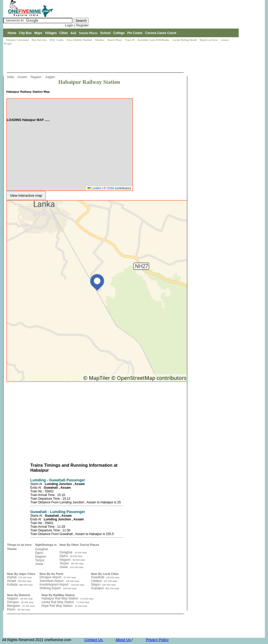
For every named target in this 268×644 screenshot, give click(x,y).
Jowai (39, 564)
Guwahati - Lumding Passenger (58, 512)
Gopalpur (98, 588)
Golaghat (41, 549)
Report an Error (209, 40)
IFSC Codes (57, 40)
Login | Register (77, 25)
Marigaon (14, 606)
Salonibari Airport (52, 581)
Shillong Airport (51, 588)
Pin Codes (135, 33)
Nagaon (37, 77)
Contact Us (94, 640)
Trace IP (130, 40)
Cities (64, 33)
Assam (23, 77)
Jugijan (50, 77)
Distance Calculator (17, 40)
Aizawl (12, 581)
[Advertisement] (98, 59)
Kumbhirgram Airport (54, 585)
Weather (100, 40)
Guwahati (98, 577)
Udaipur (97, 581)
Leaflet (94, 188)
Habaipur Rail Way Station (60, 598)
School (105, 33)
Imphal (12, 577)
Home (12, 33)
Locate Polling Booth (185, 40)
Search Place (115, 40)
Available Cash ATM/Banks (153, 40)
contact (225, 40)
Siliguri (96, 585)
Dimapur (13, 602)
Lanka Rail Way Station (58, 602)
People (8, 43)
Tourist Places (88, 33)
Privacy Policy (157, 640)
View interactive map (26, 196)
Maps (38, 33)
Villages (51, 33)
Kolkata (13, 585)
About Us (123, 640)
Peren (12, 609)
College (119, 33)
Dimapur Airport (51, 577)
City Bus (25, 33)
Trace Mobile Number (80, 40)
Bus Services (39, 40)
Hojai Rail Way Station (58, 606)
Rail (73, 33)
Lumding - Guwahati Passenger (58, 480)
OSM (110, 188)
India (11, 77)
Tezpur (40, 560)
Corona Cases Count (161, 33)
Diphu (39, 553)
